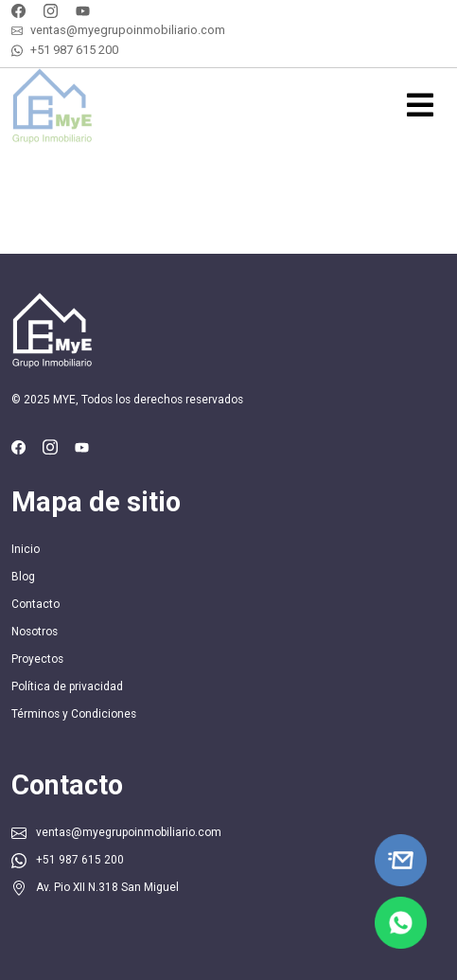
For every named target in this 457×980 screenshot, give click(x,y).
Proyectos (37, 659)
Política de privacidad (67, 686)
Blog (23, 577)
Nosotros (35, 632)
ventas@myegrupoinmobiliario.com (128, 30)
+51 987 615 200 (74, 50)
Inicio (26, 549)
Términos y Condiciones (74, 714)
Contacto (35, 604)
